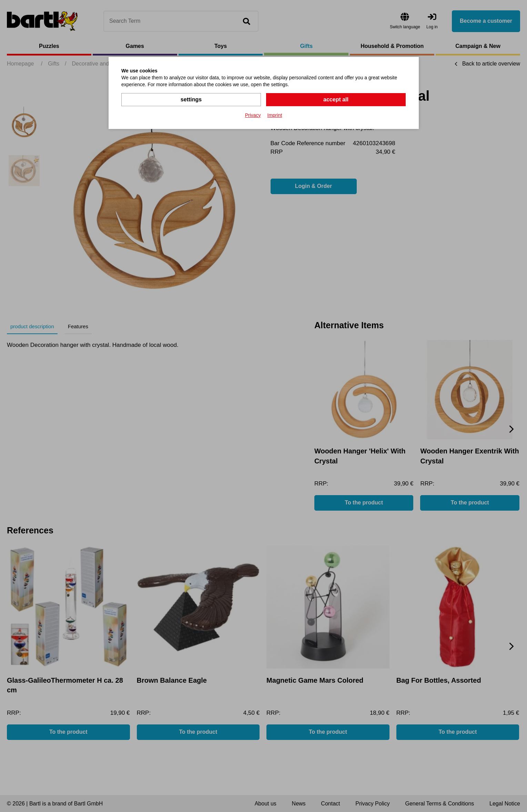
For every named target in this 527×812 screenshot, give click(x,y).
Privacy (253, 115)
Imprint (275, 115)
